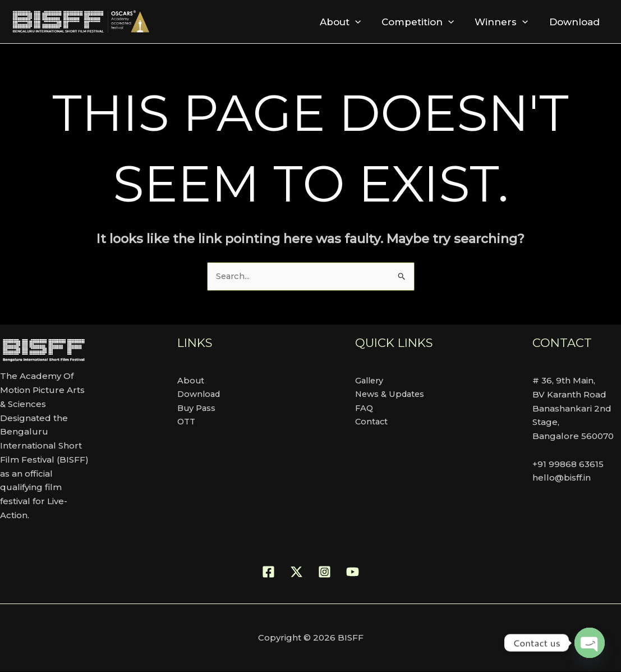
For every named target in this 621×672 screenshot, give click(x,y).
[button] (361, 22)
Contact (372, 422)
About (346, 22)
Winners (504, 22)
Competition (422, 22)
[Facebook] (268, 572)
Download (575, 22)
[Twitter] (296, 572)
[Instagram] (325, 572)
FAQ (365, 408)
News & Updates (391, 394)
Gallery (371, 380)
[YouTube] (353, 572)
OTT (187, 422)
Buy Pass (197, 408)
